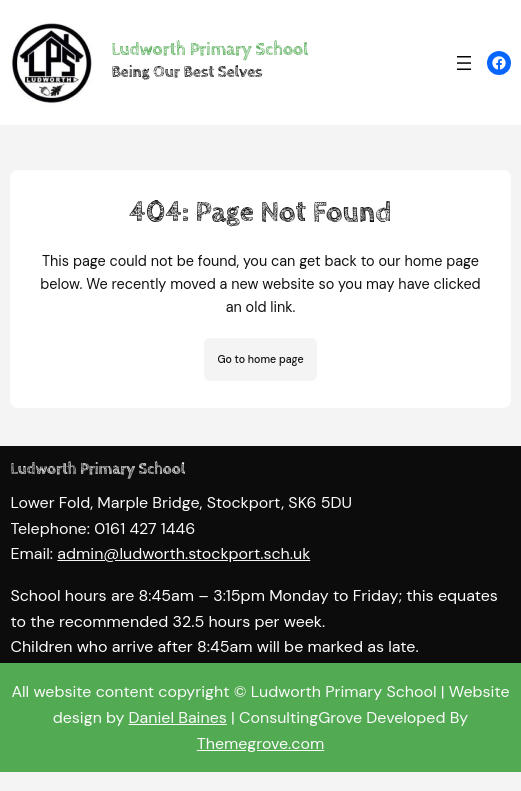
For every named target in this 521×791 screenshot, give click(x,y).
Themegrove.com (260, 743)
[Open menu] (464, 63)
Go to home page (260, 359)
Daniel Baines (178, 717)
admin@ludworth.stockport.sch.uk (183, 565)
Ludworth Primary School (209, 50)
